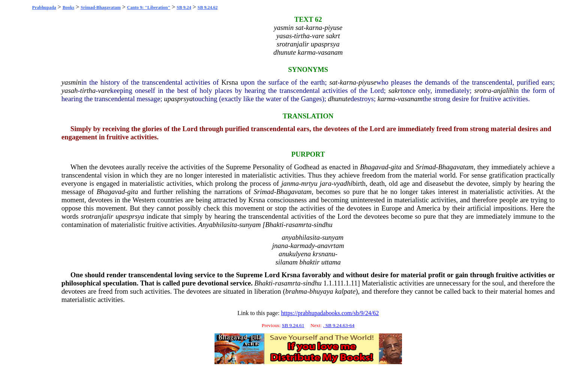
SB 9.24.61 (293, 325)
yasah (70, 90)
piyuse (367, 82)
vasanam (410, 99)
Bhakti (274, 225)
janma (290, 183)
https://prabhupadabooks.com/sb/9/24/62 (330, 313)
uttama (331, 262)
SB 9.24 (184, 7)
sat (333, 82)
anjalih (503, 90)
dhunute (339, 99)
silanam (287, 262)
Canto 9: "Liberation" (149, 7)
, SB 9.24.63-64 (339, 325)
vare (104, 90)
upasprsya (178, 99)
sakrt (395, 90)
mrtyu (309, 183)
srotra (483, 90)
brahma (296, 291)
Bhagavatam (456, 167)
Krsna (230, 82)
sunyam (250, 225)
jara (326, 183)
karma (387, 99)
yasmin (71, 82)
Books (68, 7)
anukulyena (295, 254)
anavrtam (331, 246)
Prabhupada (44, 7)
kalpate (345, 291)
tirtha (88, 90)
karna (348, 82)
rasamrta (298, 225)
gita (396, 167)
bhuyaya (321, 291)
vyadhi (343, 183)
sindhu (323, 225)
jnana (280, 246)
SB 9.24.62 (208, 7)
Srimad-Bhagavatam (101, 7)
